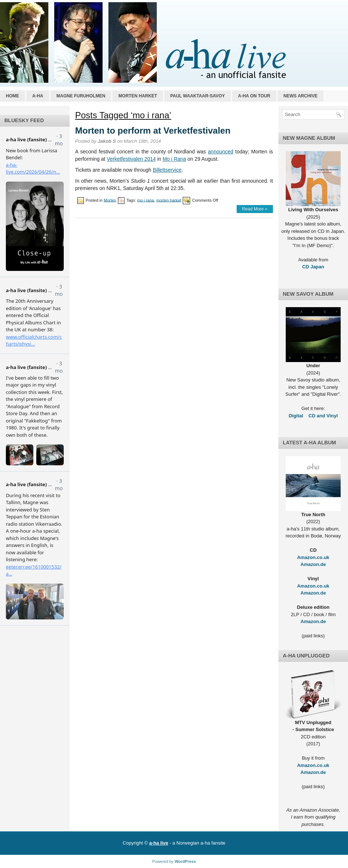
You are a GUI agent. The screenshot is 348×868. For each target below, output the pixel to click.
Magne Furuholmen (81, 96)
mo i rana (146, 200)
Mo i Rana (174, 159)
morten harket (169, 200)
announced (221, 152)
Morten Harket (138, 96)
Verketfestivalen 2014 (131, 159)
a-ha (38, 96)
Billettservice (167, 170)
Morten (110, 200)
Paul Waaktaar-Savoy (198, 96)
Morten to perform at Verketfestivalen (153, 131)
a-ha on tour (254, 96)
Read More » (255, 209)
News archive (301, 96)
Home (12, 96)
